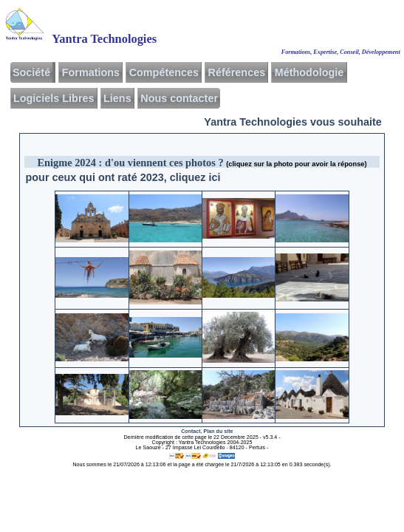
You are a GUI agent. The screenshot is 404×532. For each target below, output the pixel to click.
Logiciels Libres (54, 98)
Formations (91, 72)
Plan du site (219, 432)
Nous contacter (179, 98)
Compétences (164, 72)
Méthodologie (309, 72)
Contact (191, 432)
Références (237, 72)
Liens (117, 98)
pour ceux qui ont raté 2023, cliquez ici (123, 177)
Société (31, 72)
